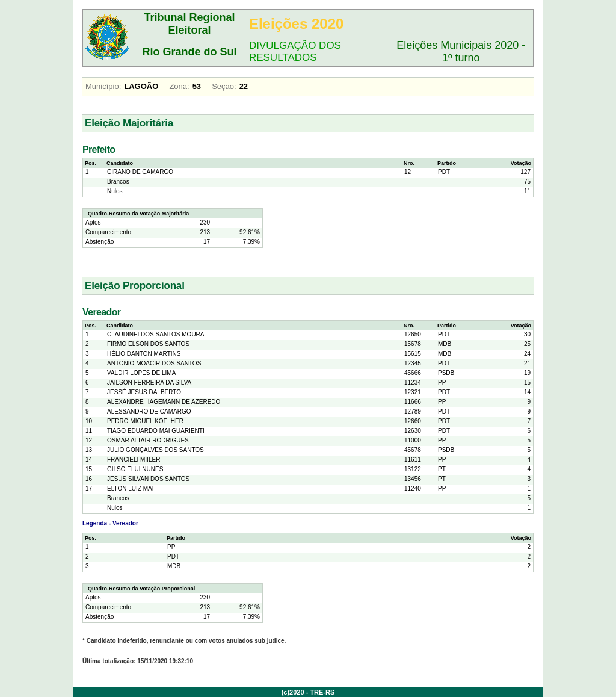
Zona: (179, 86)
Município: (103, 86)
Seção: (224, 86)
